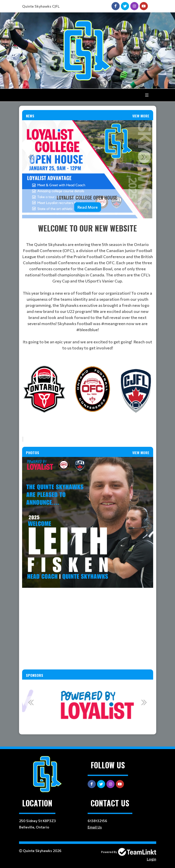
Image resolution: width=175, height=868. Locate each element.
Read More (88, 207)
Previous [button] (31, 157)
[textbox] (88, 287)
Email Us (95, 827)
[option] (88, 169)
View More (141, 116)
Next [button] (144, 157)
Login (152, 859)
